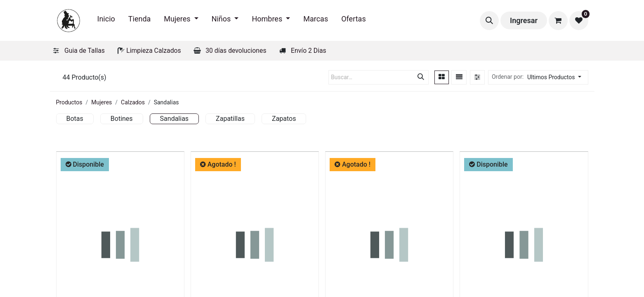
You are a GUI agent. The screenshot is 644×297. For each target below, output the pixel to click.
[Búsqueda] (421, 77)
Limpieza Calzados (153, 51)
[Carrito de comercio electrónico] (558, 21)
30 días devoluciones (236, 51)
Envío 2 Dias (309, 51)
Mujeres (101, 102)
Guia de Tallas (85, 51)
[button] (489, 21)
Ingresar (524, 20)
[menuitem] (106, 20)
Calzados (133, 102)
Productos (69, 102)
